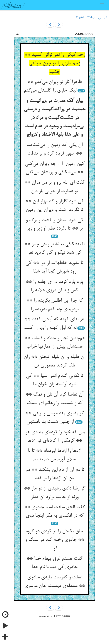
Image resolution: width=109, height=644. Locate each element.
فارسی (102, 17)
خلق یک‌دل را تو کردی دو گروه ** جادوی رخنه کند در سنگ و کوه (55, 540)
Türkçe (91, 17)
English (80, 17)
